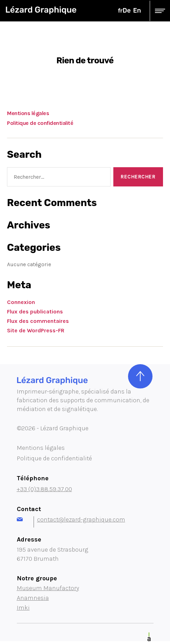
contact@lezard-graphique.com (71, 519)
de (127, 10)
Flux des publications (35, 312)
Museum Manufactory (48, 588)
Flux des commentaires (38, 321)
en (137, 10)
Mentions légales (28, 113)
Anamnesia (33, 598)
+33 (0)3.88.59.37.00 (44, 489)
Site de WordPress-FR (36, 330)
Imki (23, 608)
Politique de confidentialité (40, 123)
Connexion (21, 302)
